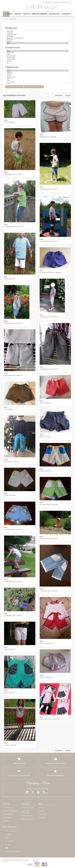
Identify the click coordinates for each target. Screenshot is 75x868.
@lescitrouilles (37, 56)
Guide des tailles (8, 814)
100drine (37, 61)
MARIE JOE (37, 53)
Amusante (37, 31)
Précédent (59, 96)
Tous (37, 51)
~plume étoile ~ (37, 59)
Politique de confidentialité (25, 812)
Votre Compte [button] (48, 2)
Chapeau (37, 72)
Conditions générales (28, 808)
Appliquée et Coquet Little (37, 38)
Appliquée (37, 36)
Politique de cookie (27, 816)
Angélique (37, 33)
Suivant (68, 96)
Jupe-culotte (37, 82)
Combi (37, 76)
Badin (37, 43)
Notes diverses (8, 818)
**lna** (37, 54)
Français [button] (67, 2)
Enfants (42, 808)
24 (37, 63)
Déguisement (37, 77)
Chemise (37, 74)
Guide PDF (7, 821)
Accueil (6, 19)
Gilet (37, 79)
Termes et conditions (27, 819)
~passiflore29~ (37, 58)
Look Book (42, 818)
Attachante (37, 40)
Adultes (42, 811)
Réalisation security (36, 861)
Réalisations (13, 19)
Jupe (37, 80)
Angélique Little (37, 35)
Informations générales (10, 811)
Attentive (37, 41)
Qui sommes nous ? (9, 808)
